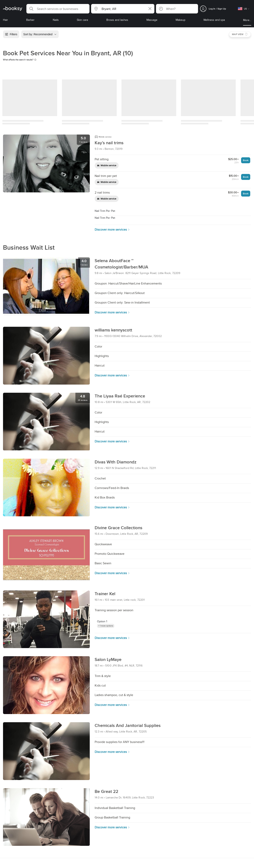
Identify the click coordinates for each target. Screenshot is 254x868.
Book (246, 160)
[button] (58, 9)
